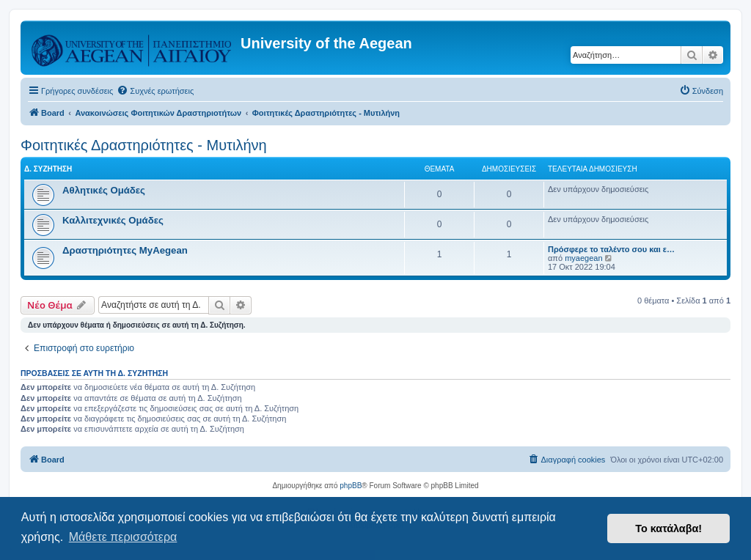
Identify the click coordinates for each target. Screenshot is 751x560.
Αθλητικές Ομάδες (104, 190)
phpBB (351, 486)
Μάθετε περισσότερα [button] (123, 537)
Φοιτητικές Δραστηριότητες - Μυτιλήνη (144, 145)
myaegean (583, 258)
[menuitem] (155, 91)
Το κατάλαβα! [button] (668, 528)
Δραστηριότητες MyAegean (125, 250)
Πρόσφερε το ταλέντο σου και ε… (611, 249)
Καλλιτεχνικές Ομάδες (113, 220)
